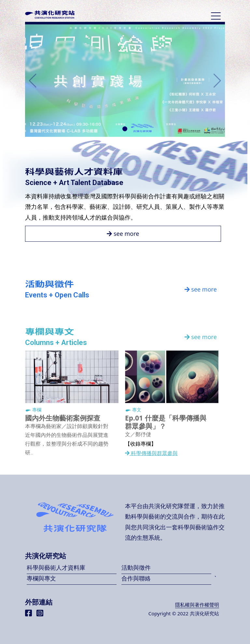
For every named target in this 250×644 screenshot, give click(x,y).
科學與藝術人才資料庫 (56, 567)
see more (123, 234)
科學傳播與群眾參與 (151, 453)
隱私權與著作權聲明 (197, 605)
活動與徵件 (136, 567)
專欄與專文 (41, 578)
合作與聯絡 (136, 578)
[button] (125, 129)
